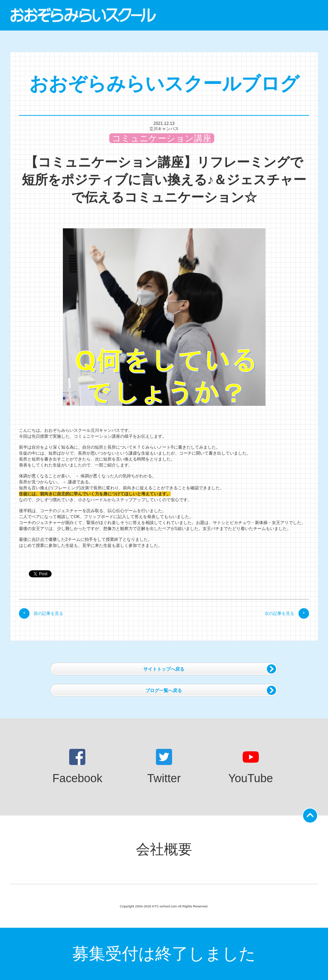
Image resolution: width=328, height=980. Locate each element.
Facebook (77, 767)
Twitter (164, 767)
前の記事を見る (41, 613)
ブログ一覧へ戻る (211, 690)
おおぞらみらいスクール (83, 15)
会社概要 (164, 849)
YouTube (251, 767)
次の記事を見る (287, 613)
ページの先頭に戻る (311, 813)
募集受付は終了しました (164, 954)
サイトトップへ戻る (210, 669)
